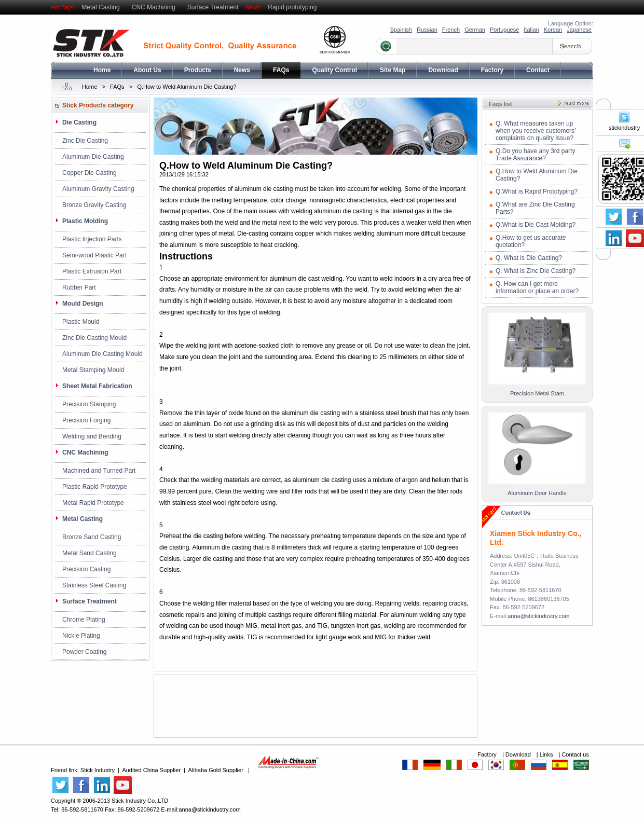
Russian (427, 30)
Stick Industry (98, 770)
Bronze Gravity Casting (94, 205)
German (475, 30)
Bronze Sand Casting (92, 537)
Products (198, 70)
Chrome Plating (84, 620)
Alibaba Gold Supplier (215, 770)
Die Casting (79, 122)
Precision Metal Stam (537, 393)
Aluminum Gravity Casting (98, 189)
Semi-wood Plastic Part (94, 255)
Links (547, 754)
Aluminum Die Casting (93, 157)
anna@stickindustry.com (538, 616)
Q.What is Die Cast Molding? (536, 225)
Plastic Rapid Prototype (95, 487)
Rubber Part (79, 287)
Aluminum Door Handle (537, 493)
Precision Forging (86, 420)
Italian (531, 30)
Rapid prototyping (292, 7)
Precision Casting (86, 569)
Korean (553, 30)
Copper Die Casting (90, 173)
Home (102, 70)
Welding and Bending (92, 436)
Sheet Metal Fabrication (97, 386)
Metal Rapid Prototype (93, 503)
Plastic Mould (81, 322)
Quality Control (334, 70)
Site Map (393, 70)
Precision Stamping (89, 404)
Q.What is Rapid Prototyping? (537, 191)
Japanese (579, 30)
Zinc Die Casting (85, 141)
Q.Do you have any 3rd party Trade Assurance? (535, 155)
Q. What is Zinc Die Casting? (536, 271)
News (242, 70)
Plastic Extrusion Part (92, 271)
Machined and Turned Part (99, 471)
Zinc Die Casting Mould (94, 338)
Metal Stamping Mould (93, 370)
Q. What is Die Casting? (529, 258)
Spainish (401, 30)
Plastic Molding (85, 221)
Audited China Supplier (151, 770)
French (451, 30)
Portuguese (504, 30)
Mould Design (83, 304)
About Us (147, 70)
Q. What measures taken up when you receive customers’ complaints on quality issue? (536, 131)
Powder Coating (84, 652)
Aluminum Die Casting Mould (102, 354)
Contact (538, 70)
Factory (492, 70)
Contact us (575, 754)
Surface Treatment (213, 7)
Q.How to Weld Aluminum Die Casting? (187, 87)
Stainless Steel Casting (94, 585)
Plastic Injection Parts (92, 239)
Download (443, 70)
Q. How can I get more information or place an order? (537, 287)
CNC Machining (154, 7)
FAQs (281, 70)
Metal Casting (100, 7)
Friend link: (66, 770)
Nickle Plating (81, 636)
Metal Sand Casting (90, 553)
